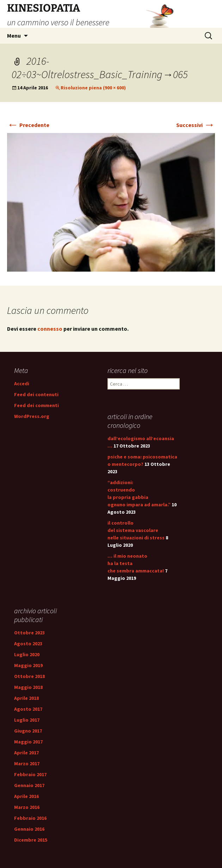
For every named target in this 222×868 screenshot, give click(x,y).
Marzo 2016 (27, 807)
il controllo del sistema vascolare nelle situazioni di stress (136, 530)
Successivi (196, 125)
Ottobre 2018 (29, 676)
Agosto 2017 (28, 709)
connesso (50, 329)
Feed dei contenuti (36, 394)
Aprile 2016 (26, 796)
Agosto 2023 (28, 644)
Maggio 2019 (28, 665)
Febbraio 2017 (30, 774)
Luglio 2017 (27, 720)
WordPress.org (32, 416)
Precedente (28, 125)
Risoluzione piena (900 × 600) (93, 88)
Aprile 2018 (26, 698)
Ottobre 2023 (29, 633)
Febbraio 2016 (30, 818)
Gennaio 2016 (29, 829)
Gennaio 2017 (29, 785)
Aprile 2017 (26, 753)
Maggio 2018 (28, 687)
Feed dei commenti (36, 405)
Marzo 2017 (27, 764)
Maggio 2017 (28, 742)
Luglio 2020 (27, 654)
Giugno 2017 (28, 731)
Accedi (22, 384)
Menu (14, 36)
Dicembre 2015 (31, 840)
